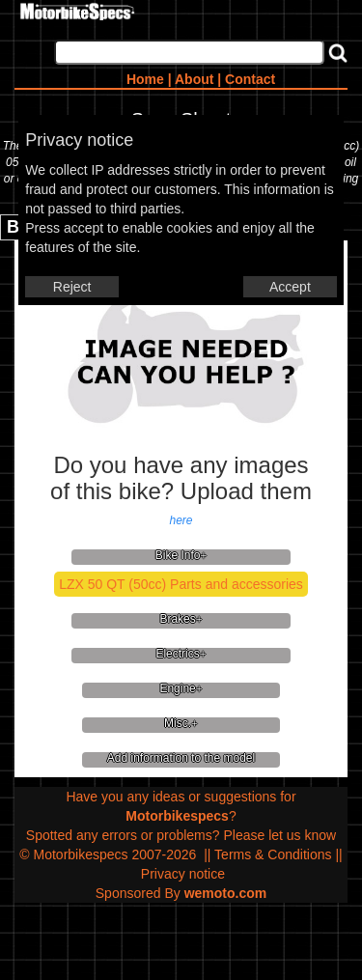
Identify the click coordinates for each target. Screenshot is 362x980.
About (194, 79)
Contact (250, 79)
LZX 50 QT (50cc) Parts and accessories (181, 584)
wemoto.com (226, 893)
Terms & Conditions (273, 854)
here (181, 520)
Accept (290, 287)
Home (145, 79)
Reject (72, 287)
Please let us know (279, 835)
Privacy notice (183, 874)
